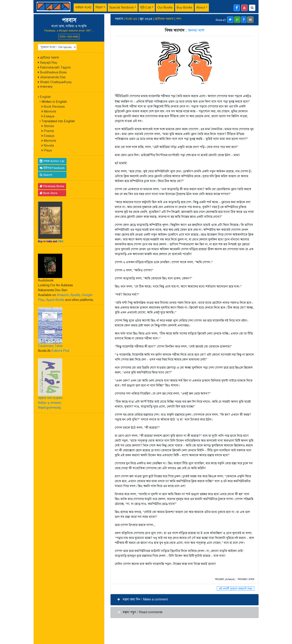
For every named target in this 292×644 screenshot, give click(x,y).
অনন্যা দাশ (196, 30)
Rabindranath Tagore (55, 67)
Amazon (63, 295)
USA (61, 241)
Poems (49, 131)
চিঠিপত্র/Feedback (52, 168)
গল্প (179, 19)
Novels (49, 145)
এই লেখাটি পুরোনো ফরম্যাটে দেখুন (236, 589)
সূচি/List (145, 7)
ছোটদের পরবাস (49, 58)
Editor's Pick (60, 351)
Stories (49, 126)
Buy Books (184, 7)
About (201, 7)
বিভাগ (99, 7)
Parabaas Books (52, 186)
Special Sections (121, 7)
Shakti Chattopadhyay (56, 82)
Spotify (75, 295)
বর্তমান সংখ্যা (83, 7)
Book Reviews (54, 107)
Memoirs (50, 111)
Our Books (165, 7)
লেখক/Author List (52, 161)
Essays (49, 116)
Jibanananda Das (53, 77)
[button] (185, 600)
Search (46, 175)
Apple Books (55, 300)
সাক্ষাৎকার (46, 87)
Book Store (49, 193)
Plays (48, 150)
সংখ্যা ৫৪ (131, 19)
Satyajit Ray (49, 63)
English (45, 97)
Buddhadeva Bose (53, 72)
